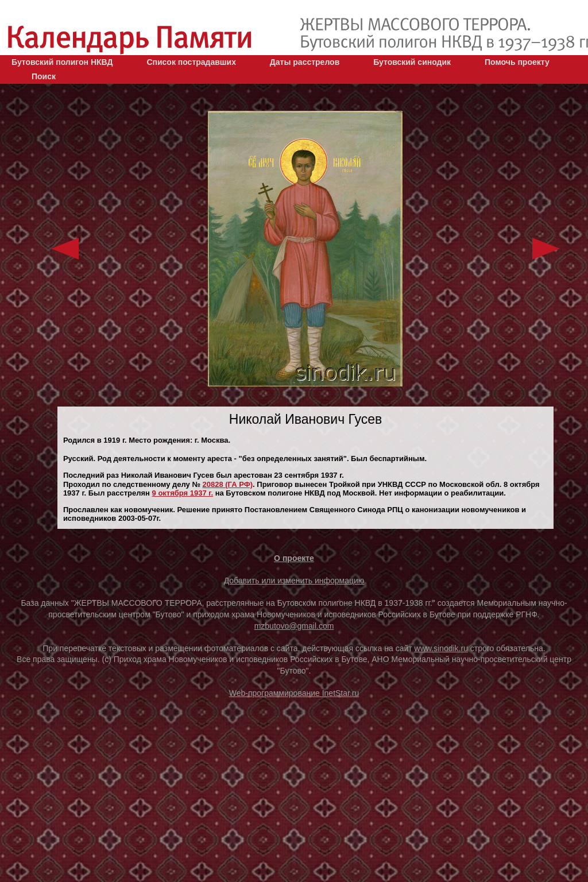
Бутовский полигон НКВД (62, 62)
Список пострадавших (191, 62)
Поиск (44, 76)
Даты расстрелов (305, 62)
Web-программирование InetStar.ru (294, 693)
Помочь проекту (517, 62)
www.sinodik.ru (441, 648)
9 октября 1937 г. (183, 493)
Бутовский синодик (412, 62)
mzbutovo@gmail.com (294, 626)
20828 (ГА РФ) (228, 484)
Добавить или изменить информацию (294, 581)
